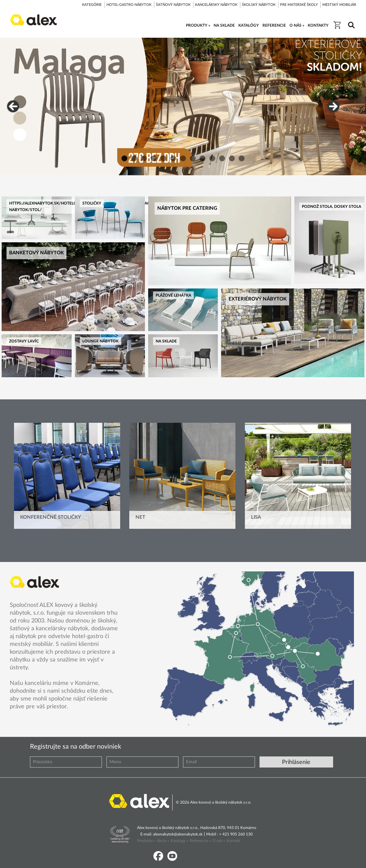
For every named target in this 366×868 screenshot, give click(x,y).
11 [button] (222, 158)
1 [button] (124, 158)
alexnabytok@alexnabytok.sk (178, 834)
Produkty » (146, 841)
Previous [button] (13, 106)
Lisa (256, 517)
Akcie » (163, 841)
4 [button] (154, 158)
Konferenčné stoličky (51, 517)
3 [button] (144, 158)
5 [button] (163, 158)
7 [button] (183, 158)
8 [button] (193, 158)
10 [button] (212, 158)
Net (140, 517)
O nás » (219, 841)
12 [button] (232, 158)
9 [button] (203, 158)
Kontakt (233, 841)
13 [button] (242, 158)
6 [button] (173, 158)
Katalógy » (179, 841)
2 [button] (134, 158)
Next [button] (333, 106)
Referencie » (200, 841)
